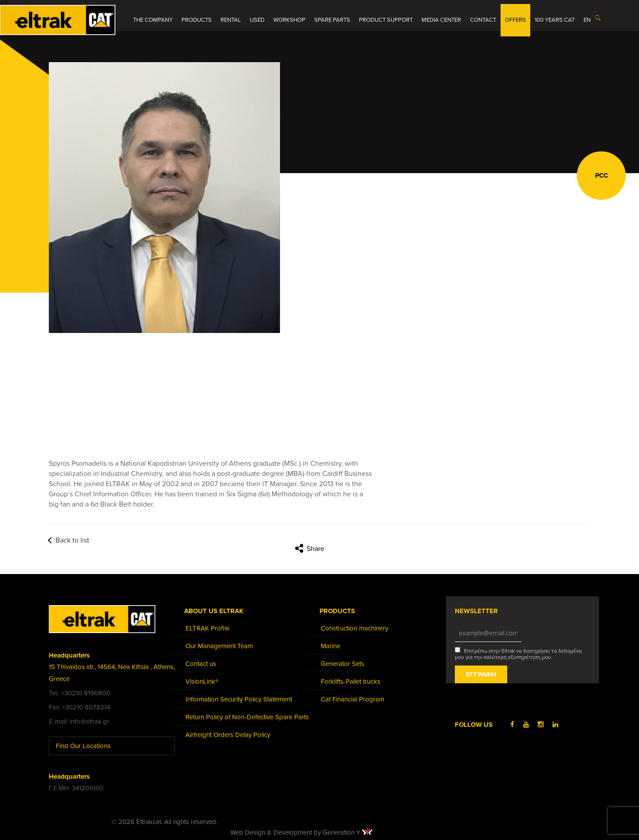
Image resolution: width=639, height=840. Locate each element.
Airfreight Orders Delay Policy (228, 735)
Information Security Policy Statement (239, 699)
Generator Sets (343, 664)
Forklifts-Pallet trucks (351, 682)
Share (316, 549)
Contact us (201, 664)
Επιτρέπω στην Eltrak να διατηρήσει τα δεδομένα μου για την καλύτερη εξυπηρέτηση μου (518, 654)
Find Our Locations (90, 746)
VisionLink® (202, 682)
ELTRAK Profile (207, 628)
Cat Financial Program (353, 699)
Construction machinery (355, 628)
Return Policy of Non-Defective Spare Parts (247, 717)
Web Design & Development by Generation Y (301, 832)
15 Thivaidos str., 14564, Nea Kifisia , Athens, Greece (112, 673)
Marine (331, 646)
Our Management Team (219, 646)
